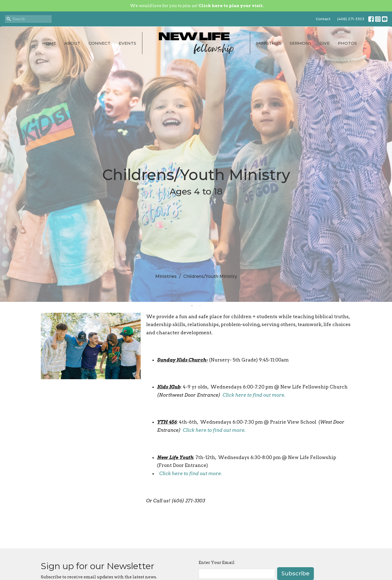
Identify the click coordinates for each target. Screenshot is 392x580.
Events (127, 43)
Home (49, 43)
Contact (323, 19)
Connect (99, 43)
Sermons (301, 43)
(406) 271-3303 (351, 19)
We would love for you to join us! (197, 6)
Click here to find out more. (254, 395)
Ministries (269, 43)
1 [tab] (192, 306)
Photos (347, 43)
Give (325, 43)
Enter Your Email (217, 563)
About (72, 43)
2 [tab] (200, 306)
